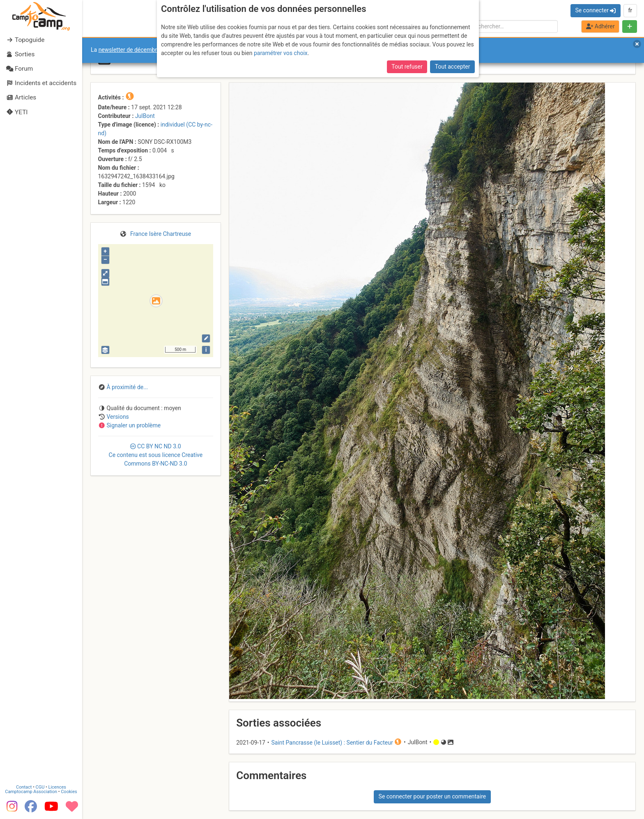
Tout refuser (407, 67)
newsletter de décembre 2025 (137, 50)
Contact (24, 787)
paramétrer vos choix (281, 53)
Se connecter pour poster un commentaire (432, 796)
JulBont (145, 116)
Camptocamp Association (31, 792)
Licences (57, 787)
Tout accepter (453, 67)
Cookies (69, 792)
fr (630, 10)
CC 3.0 (156, 455)
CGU (40, 787)
